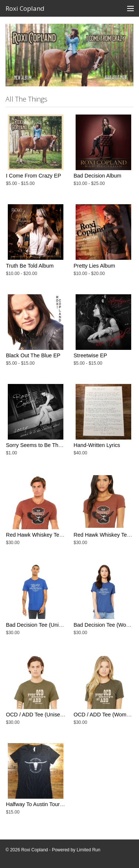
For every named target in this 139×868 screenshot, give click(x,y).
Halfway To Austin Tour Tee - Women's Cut (56, 804)
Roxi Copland (25, 8)
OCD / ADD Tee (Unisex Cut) (40, 715)
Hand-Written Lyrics (97, 445)
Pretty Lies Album (95, 266)
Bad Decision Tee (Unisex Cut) (42, 625)
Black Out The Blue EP (33, 355)
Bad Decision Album (98, 176)
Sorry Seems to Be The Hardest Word (51, 445)
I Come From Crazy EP (34, 176)
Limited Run (89, 850)
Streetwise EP (90, 355)
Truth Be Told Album (30, 266)
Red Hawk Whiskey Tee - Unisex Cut (49, 535)
